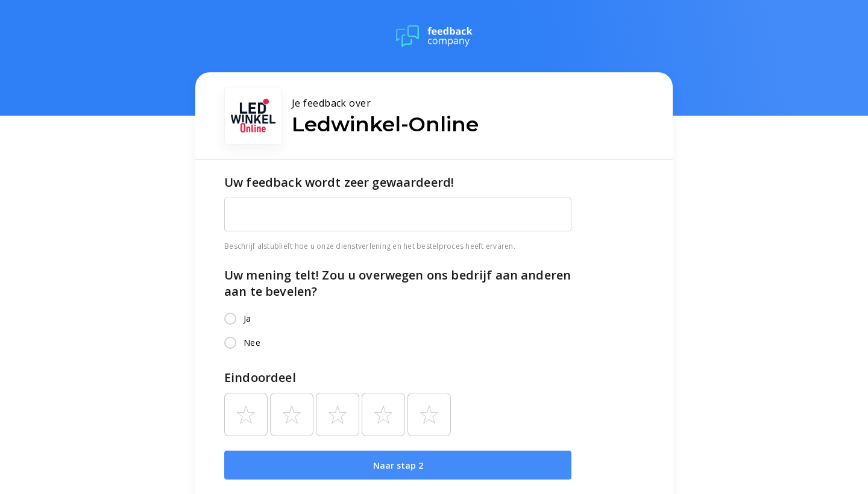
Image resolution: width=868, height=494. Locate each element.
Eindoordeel (260, 377)
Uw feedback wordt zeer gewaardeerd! (339, 182)
